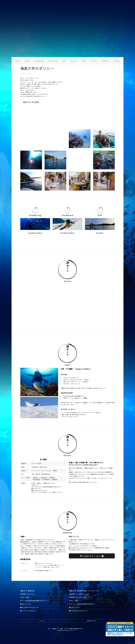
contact (117, 61)
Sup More (100, 233)
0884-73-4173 (36, 489)
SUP (64, 61)
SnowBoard (53, 61)
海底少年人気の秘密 (31, 102)
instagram (32, 611)
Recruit (93, 61)
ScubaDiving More (35, 233)
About (27, 61)
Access (74, 61)
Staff (84, 61)
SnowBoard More (67, 233)
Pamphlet (105, 61)
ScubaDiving (39, 61)
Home (18, 61)
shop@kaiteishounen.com (40, 490)
